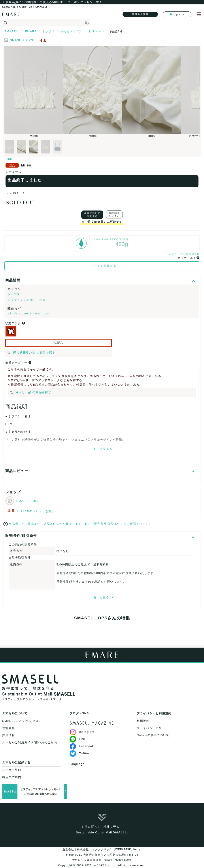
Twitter (79, 753)
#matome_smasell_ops (32, 313)
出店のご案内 (12, 777)
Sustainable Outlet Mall (25, 7)
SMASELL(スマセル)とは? (22, 721)
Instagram (82, 732)
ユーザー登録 (12, 770)
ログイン (177, 14)
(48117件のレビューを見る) (36, 511)
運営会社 (8, 728)
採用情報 (8, 735)
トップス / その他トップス (26, 300)
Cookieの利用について (153, 735)
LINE (78, 739)
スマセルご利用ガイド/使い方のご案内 (30, 742)
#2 (10, 313)
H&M (9, 159)
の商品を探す (31, 353)
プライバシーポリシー (152, 728)
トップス (14, 294)
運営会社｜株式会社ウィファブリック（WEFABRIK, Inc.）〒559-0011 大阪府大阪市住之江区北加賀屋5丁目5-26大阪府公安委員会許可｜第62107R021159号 (102, 855)
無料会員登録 (140, 14)
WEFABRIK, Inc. (105, 865)
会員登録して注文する (92, 215)
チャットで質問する (102, 266)
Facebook (82, 746)
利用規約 (143, 721)
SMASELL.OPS (22, 40)
